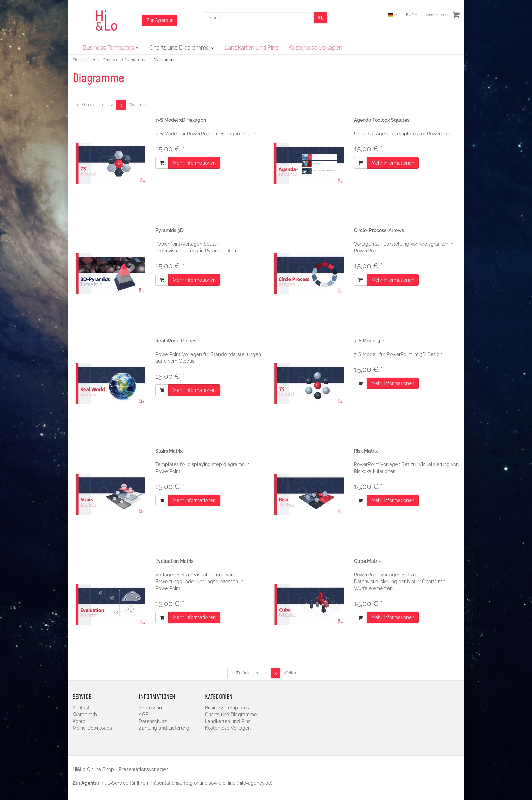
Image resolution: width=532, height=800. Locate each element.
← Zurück (85, 105)
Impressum (151, 708)
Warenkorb (85, 715)
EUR (412, 15)
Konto (79, 721)
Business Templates (111, 47)
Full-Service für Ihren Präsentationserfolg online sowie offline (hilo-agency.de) (187, 783)
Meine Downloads (92, 728)
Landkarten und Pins (251, 47)
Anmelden (437, 15)
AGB (144, 715)
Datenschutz (153, 721)
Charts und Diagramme (182, 47)
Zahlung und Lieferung (164, 728)
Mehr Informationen (194, 163)
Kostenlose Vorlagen (315, 47)
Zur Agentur (159, 20)
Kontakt (81, 708)
